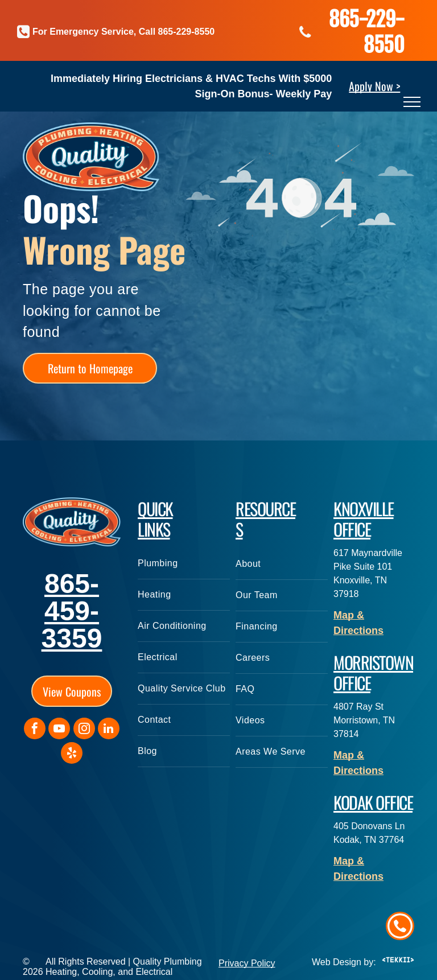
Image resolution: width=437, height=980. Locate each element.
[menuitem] (184, 564)
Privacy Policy (247, 963)
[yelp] (72, 754)
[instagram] (84, 730)
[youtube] (59, 730)
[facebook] (35, 730)
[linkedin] (109, 730)
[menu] (412, 102)
